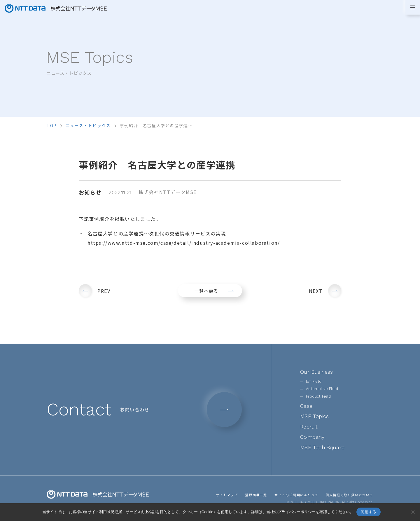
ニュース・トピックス (88, 125)
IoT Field (314, 381)
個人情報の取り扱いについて (349, 495)
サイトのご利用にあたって (296, 495)
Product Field (318, 396)
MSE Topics (314, 416)
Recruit (309, 427)
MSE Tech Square (322, 447)
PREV (104, 291)
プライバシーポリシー (297, 512)
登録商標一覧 (256, 495)
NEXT (316, 291)
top (52, 125)
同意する (369, 512)
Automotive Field (322, 389)
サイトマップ (227, 495)
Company (312, 437)
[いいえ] (413, 512)
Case (306, 406)
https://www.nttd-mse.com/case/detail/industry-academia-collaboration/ (184, 243)
